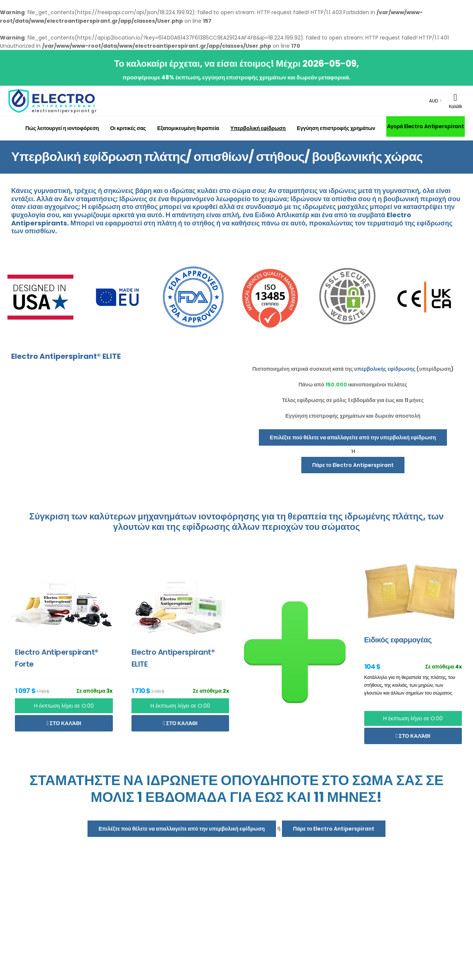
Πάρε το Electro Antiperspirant (353, 465)
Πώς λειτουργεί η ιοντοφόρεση (62, 128)
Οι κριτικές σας (128, 128)
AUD (434, 101)
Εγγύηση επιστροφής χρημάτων (336, 128)
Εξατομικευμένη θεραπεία (188, 128)
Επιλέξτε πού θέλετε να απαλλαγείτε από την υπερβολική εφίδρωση (353, 437)
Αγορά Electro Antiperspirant (426, 126)
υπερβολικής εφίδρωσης (385, 369)
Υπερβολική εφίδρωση (258, 128)
